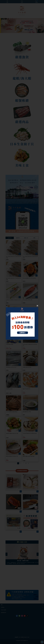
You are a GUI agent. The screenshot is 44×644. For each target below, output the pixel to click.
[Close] (37, 306)
